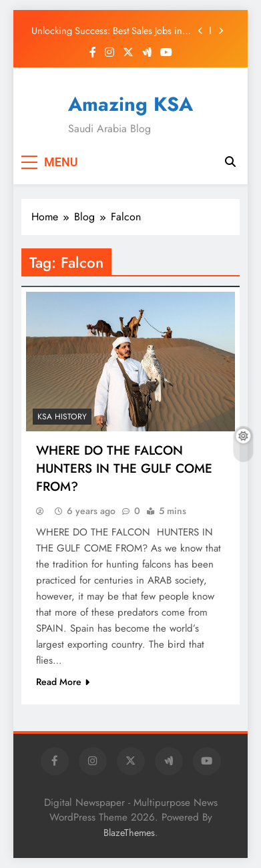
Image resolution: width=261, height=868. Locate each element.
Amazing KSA (130, 104)
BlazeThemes (129, 833)
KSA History (62, 417)
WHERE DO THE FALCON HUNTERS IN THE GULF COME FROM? (124, 468)
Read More (63, 682)
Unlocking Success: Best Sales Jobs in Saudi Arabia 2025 (107, 31)
